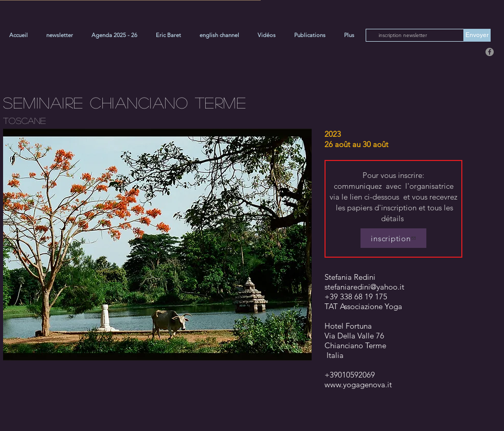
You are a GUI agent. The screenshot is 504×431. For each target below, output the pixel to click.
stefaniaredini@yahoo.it (364, 287)
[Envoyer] (477, 35)
